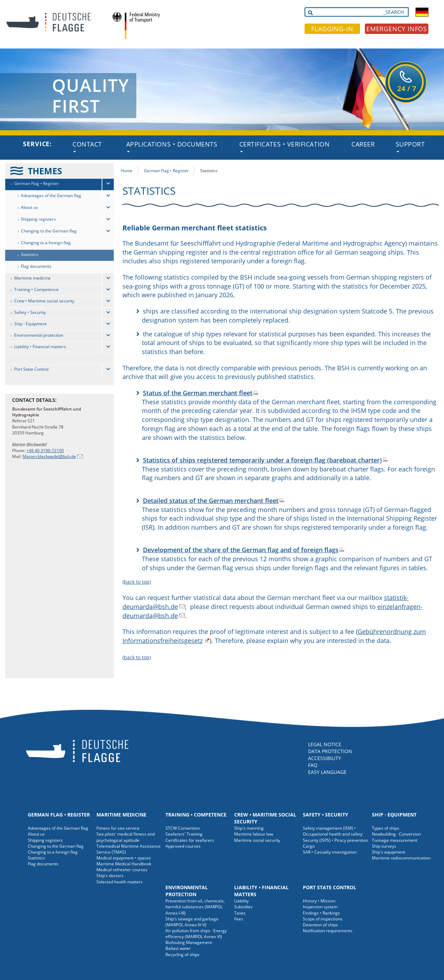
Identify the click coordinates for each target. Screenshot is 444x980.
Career (363, 144)
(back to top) (137, 582)
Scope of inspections (323, 919)
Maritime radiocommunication (401, 858)
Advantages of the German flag (51, 196)
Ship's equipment (388, 852)
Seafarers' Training (184, 834)
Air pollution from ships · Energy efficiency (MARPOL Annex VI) (196, 934)
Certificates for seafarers (190, 840)
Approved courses (183, 846)
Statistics (29, 254)
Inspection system (320, 907)
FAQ (313, 765)
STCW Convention (183, 828)
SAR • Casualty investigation (330, 852)
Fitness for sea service (118, 828)
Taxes (240, 913)
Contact (87, 146)
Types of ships (386, 828)
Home (127, 171)
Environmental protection (39, 335)
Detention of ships (320, 925)
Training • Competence (36, 289)
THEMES (45, 171)
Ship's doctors (110, 876)
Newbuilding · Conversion (396, 834)
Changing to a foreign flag (46, 243)
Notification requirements (328, 931)
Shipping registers (38, 219)
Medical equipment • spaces (124, 858)
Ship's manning (249, 828)
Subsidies (243, 907)
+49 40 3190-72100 (45, 451)
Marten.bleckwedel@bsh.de (49, 456)
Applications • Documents (172, 146)
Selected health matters (119, 882)
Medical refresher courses (122, 870)
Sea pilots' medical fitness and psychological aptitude (126, 837)
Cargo (309, 846)
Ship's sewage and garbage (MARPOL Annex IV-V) (192, 922)
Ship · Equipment (30, 324)
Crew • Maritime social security (44, 301)
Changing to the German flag (49, 231)
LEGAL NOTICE (325, 744)
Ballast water (178, 948)
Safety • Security (30, 312)
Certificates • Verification (285, 146)
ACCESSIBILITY (325, 758)
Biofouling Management (189, 942)
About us (29, 207)
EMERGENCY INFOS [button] (397, 29)
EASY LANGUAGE (327, 772)
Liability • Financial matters (40, 347)
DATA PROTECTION (330, 751)
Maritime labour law (254, 834)
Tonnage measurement (395, 840)
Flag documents (36, 266)
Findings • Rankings (321, 913)
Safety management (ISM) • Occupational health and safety (333, 831)
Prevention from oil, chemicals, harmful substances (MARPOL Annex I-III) (195, 907)
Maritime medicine (32, 278)
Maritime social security (257, 840)
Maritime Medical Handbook (124, 864)
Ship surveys (384, 846)
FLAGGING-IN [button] (332, 29)
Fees (239, 919)
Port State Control (31, 369)
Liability (241, 901)
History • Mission (319, 901)
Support (410, 146)
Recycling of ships (182, 955)
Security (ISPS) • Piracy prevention (335, 840)
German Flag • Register (37, 183)
